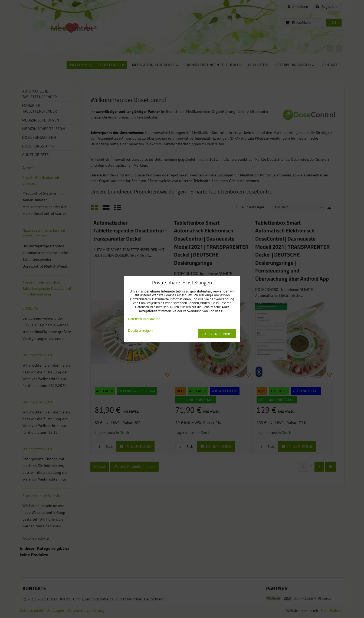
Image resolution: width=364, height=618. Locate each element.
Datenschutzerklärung (144, 319)
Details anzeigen (140, 331)
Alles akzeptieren (217, 334)
